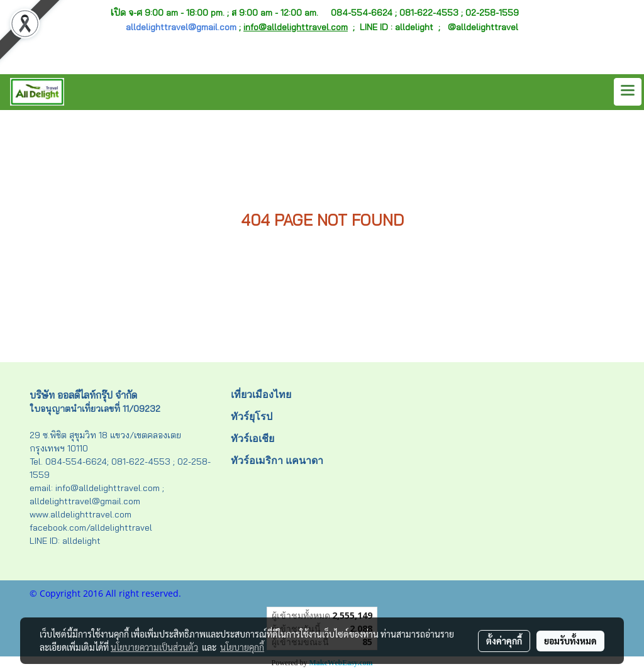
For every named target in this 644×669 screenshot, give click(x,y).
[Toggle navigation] (628, 92)
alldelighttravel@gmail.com (181, 27)
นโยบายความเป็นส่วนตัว (154, 647)
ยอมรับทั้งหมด (570, 641)
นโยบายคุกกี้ (242, 647)
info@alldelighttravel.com (296, 27)
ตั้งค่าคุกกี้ (504, 641)
